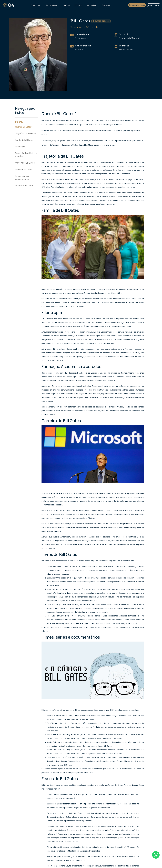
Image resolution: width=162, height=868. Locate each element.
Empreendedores (102, 21)
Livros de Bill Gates (24, 169)
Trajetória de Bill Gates (26, 133)
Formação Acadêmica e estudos (26, 155)
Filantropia (20, 147)
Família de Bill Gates (24, 140)
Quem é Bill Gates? (24, 127)
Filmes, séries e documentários (22, 177)
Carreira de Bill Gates (25, 163)
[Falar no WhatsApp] (156, 855)
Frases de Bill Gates (24, 186)
